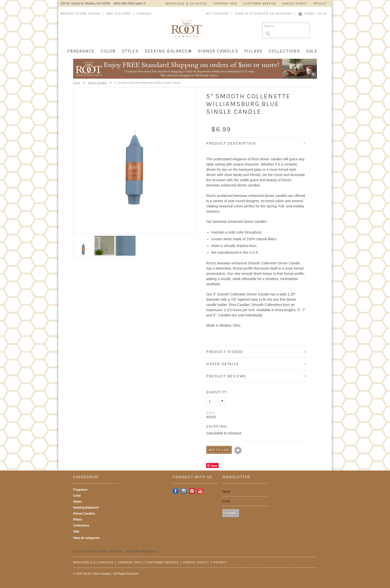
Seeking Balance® (168, 51)
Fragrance (81, 51)
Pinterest (192, 491)
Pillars (254, 51)
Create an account (273, 14)
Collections (284, 51)
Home (77, 83)
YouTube (200, 491)
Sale (312, 51)
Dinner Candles (218, 51)
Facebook (176, 491)
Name (226, 492)
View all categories (86, 538)
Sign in (242, 14)
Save (214, 466)
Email (226, 501)
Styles (130, 51)
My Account (218, 14)
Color (108, 51)
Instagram (184, 491)
